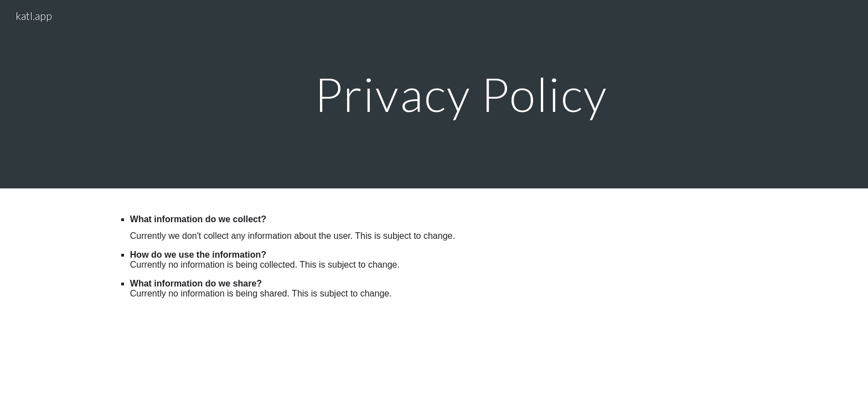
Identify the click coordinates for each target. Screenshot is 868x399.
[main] (461, 94)
